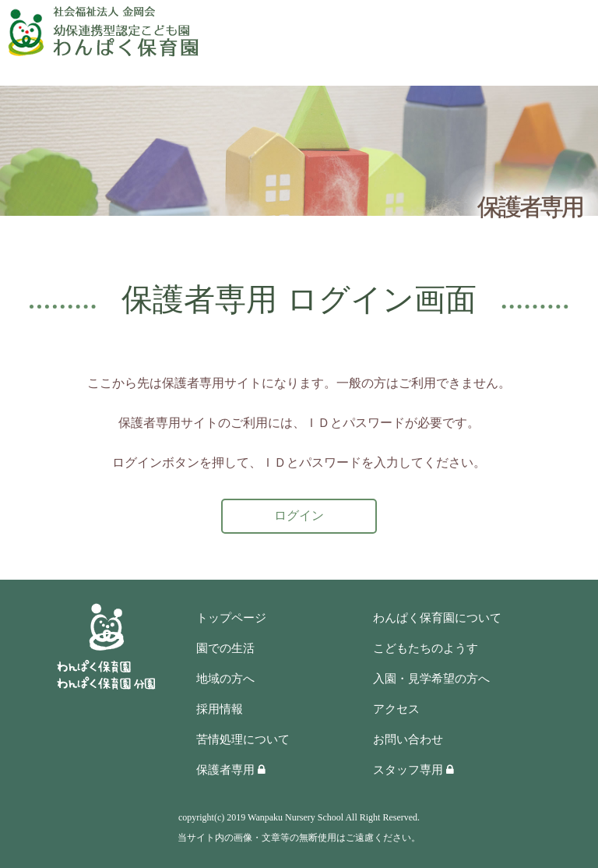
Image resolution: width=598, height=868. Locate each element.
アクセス (396, 709)
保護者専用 (231, 770)
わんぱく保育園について (437, 618)
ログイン (299, 515)
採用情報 (220, 709)
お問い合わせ (408, 739)
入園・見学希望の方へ (431, 679)
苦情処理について (243, 739)
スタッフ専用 (413, 770)
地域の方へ (225, 679)
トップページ (231, 618)
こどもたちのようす (426, 648)
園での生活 (225, 648)
